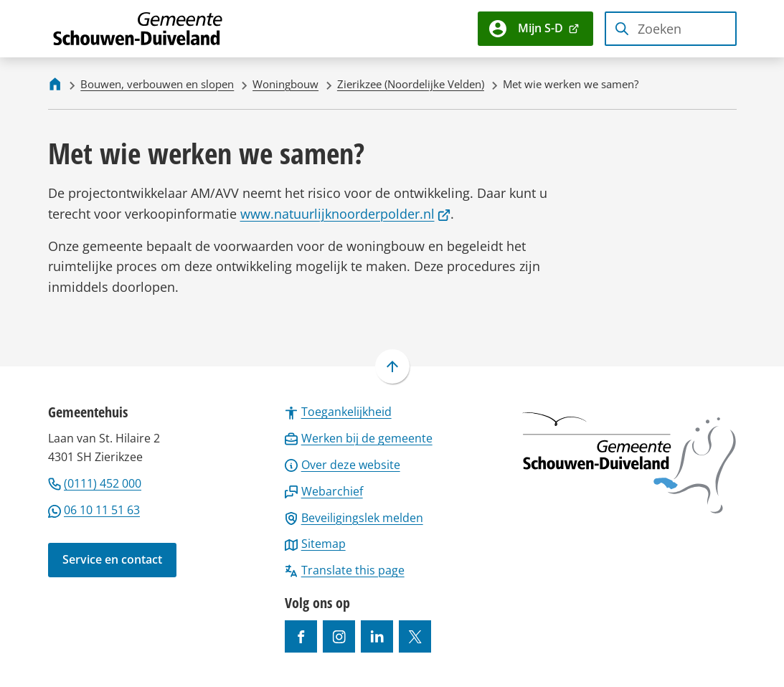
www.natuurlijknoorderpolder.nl (346, 214)
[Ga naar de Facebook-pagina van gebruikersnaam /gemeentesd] (301, 636)
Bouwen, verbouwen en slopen (157, 84)
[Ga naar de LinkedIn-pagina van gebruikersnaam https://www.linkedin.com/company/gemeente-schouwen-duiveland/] (377, 636)
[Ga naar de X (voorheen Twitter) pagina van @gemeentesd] (415, 636)
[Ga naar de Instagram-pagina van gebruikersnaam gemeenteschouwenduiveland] (339, 636)
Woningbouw (285, 84)
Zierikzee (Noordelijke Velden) (411, 84)
